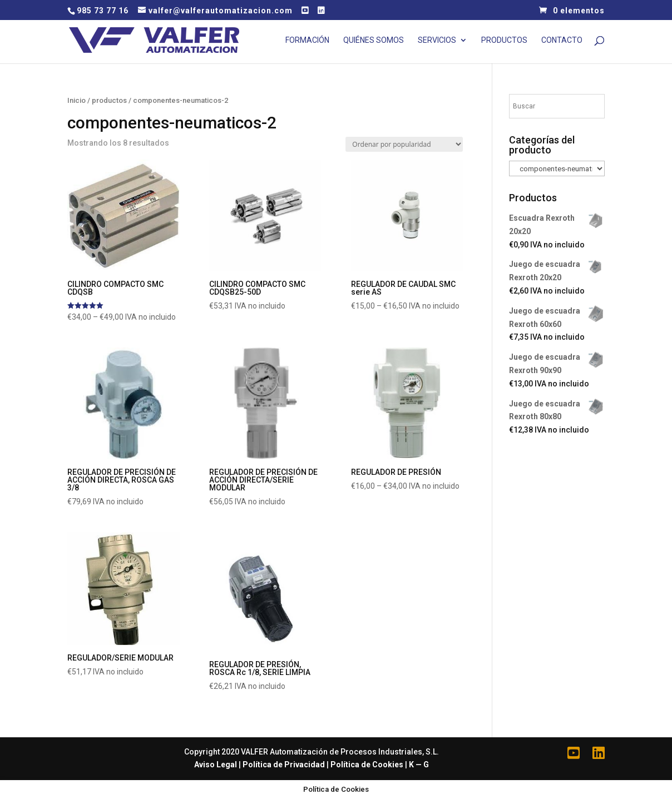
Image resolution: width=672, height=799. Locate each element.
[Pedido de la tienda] (404, 144)
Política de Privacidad (284, 765)
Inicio (76, 100)
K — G (419, 765)
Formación (307, 40)
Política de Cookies (367, 765)
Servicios (437, 40)
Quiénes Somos (374, 40)
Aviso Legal (216, 765)
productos (109, 100)
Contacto (562, 40)
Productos (504, 40)
